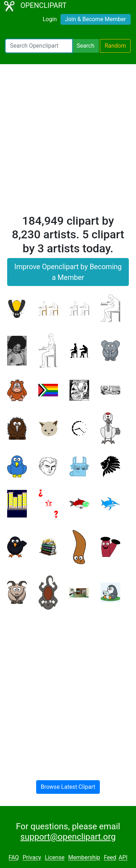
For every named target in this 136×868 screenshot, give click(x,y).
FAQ (14, 858)
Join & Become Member (96, 19)
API (123, 858)
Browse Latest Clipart (68, 787)
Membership (84, 858)
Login (50, 19)
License (55, 858)
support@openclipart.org (68, 837)
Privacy (32, 858)
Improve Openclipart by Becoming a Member (68, 272)
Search (85, 46)
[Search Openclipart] (39, 46)
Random (115, 46)
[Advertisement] (68, 142)
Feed (110, 858)
